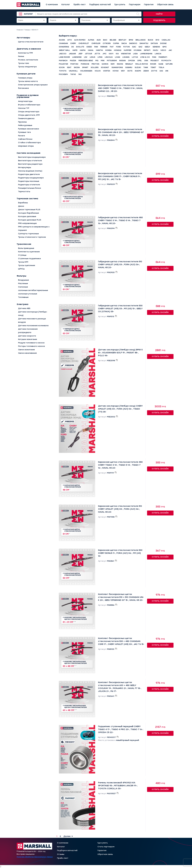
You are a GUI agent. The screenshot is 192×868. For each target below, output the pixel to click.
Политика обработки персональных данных (35, 857)
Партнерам (135, 5)
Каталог (66, 5)
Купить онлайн (160, 92)
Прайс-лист (80, 5)
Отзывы (61, 854)
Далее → (68, 836)
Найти (159, 14)
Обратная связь (165, 5)
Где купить (120, 5)
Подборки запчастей (67, 851)
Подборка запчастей (100, 5)
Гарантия (149, 5)
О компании (52, 5)
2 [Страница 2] (60, 836)
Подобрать (159, 20)
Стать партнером (106, 847)
